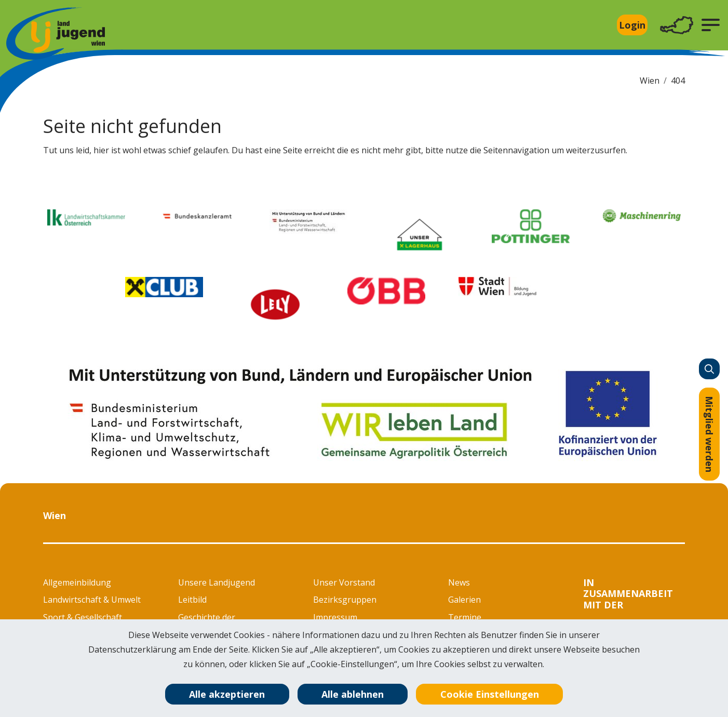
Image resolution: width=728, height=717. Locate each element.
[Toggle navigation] (677, 25)
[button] (711, 25)
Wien (650, 81)
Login (632, 25)
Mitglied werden (709, 434)
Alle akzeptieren (227, 694)
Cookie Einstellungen (490, 694)
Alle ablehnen (353, 694)
